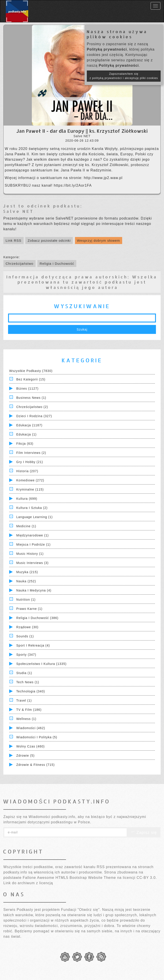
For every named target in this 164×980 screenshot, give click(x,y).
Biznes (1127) (27, 389)
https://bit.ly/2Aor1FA (73, 185)
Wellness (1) (26, 719)
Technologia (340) (31, 691)
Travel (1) (24, 700)
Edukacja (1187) (29, 425)
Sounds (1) (25, 636)
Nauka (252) (26, 581)
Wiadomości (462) (31, 728)
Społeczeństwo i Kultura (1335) (42, 664)
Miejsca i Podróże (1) (33, 544)
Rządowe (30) (27, 627)
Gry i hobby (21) (30, 462)
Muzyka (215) (27, 572)
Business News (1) (31, 398)
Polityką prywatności (107, 49)
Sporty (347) (26, 655)
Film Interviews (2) (31, 453)
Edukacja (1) (27, 434)
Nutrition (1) (26, 600)
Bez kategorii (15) (31, 379)
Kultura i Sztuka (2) (32, 508)
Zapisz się (144, 833)
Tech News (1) (28, 682)
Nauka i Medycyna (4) (34, 590)
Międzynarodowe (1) (33, 535)
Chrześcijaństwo (19, 264)
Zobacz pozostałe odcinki (49, 240)
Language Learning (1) (35, 517)
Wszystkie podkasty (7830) (31, 371)
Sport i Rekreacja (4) (33, 645)
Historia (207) (27, 471)
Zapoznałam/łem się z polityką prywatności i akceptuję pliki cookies (124, 76)
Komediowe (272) (30, 480)
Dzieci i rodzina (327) (34, 416)
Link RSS (14, 240)
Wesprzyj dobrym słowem (99, 240)
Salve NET (18, 211)
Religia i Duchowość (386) (37, 618)
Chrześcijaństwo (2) (32, 407)
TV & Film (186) (29, 710)
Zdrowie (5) (26, 756)
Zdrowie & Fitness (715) (36, 765)
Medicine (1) (26, 526)
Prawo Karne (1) (29, 609)
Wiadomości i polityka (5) (37, 737)
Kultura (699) (27, 499)
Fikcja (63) (25, 444)
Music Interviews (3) (32, 563)
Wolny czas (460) (31, 746)
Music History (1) (30, 554)
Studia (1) (24, 673)
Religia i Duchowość (57, 264)
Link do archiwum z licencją (28, 883)
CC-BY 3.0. (147, 878)
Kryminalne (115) (30, 489)
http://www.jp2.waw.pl (103, 178)
